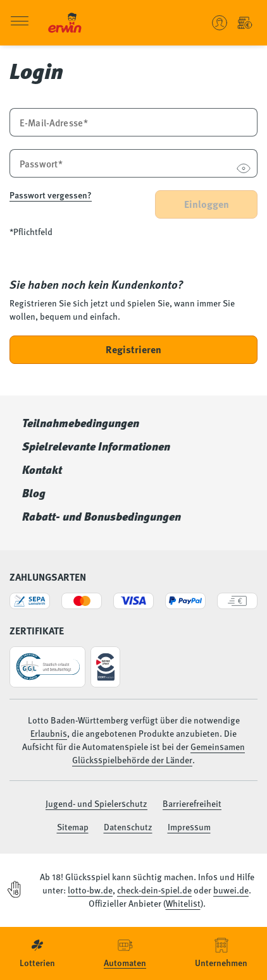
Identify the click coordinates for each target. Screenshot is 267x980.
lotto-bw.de (90, 890)
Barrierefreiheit (192, 803)
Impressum (189, 826)
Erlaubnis (49, 733)
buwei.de (231, 890)
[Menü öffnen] (20, 23)
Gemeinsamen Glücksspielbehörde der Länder (158, 753)
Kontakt (42, 469)
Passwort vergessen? (51, 195)
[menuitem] (37, 953)
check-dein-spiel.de (154, 890)
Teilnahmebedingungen (81, 423)
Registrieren (133, 349)
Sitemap (73, 826)
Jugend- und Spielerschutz (96, 803)
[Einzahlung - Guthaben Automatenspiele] (245, 23)
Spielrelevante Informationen (96, 446)
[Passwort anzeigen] (243, 170)
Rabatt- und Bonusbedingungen (102, 516)
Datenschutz (128, 826)
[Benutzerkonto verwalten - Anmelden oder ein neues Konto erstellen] (220, 23)
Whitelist (183, 903)
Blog (34, 493)
